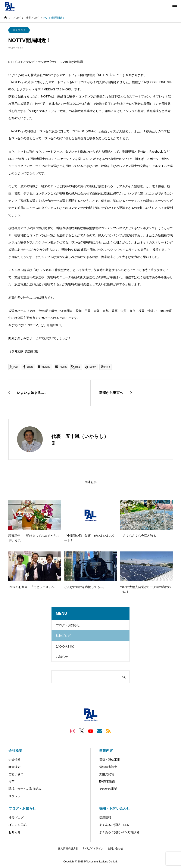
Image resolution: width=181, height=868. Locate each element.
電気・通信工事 (110, 760)
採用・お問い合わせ (115, 808)
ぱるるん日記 (65, 646)
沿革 (12, 781)
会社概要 (15, 751)
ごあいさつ (16, 774)
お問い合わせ (115, 849)
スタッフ (15, 796)
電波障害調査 (108, 767)
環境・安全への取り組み (25, 789)
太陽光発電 (107, 774)
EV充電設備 (107, 781)
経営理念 (15, 767)
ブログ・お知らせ (68, 625)
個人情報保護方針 (68, 849)
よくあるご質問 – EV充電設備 (119, 832)
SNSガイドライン (93, 849)
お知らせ (62, 657)
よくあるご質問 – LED (114, 825)
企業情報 (15, 760)
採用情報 (105, 818)
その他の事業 (108, 789)
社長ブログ (19, 30)
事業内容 (106, 751)
